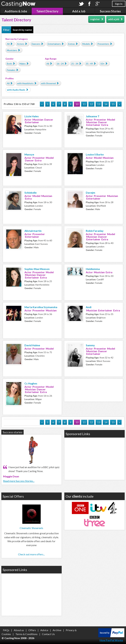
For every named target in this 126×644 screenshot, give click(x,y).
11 (84, 104)
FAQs (6, 630)
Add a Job (79, 11)
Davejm (90, 193)
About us (19, 630)
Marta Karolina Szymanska (41, 307)
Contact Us (48, 634)
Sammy (90, 345)
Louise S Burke (95, 154)
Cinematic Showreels (31, 528)
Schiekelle (31, 193)
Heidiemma (93, 269)
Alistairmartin (33, 231)
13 (99, 104)
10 (77, 104)
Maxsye (29, 154)
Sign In (119, 4)
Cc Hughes (31, 383)
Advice (44, 630)
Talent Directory (47, 11)
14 (106, 104)
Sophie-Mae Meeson (37, 269)
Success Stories (110, 11)
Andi (89, 307)
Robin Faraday (95, 231)
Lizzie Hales (32, 116)
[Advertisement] (94, 390)
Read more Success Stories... (19, 481)
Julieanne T (93, 116)
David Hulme (32, 345)
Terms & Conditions (26, 634)
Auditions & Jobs (16, 11)
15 (113, 104)
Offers (32, 630)
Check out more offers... (31, 554)
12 (91, 104)
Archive (57, 630)
